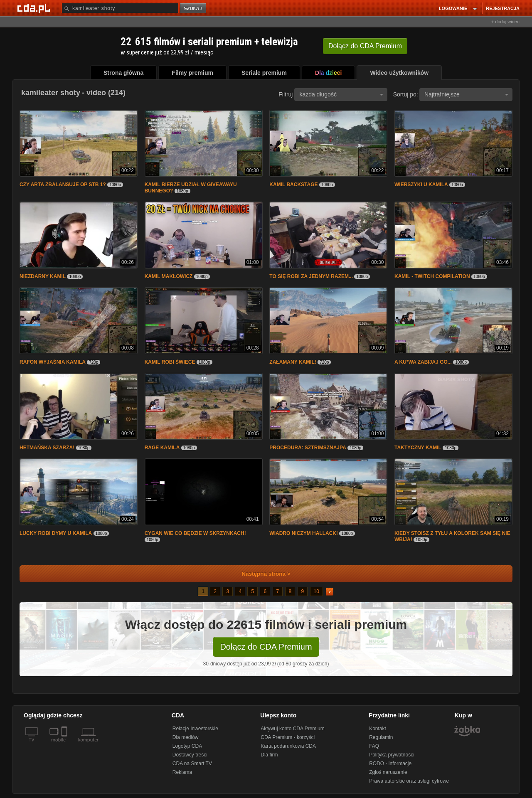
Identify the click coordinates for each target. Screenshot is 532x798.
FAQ (374, 746)
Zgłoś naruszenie (388, 772)
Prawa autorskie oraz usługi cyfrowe (409, 781)
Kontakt (378, 729)
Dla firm (269, 755)
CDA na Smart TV (192, 764)
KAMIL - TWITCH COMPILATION (432, 276)
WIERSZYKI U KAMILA (421, 185)
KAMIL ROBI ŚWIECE (170, 362)
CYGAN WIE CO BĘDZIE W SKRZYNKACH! (195, 533)
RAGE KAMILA (162, 448)
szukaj (194, 9)
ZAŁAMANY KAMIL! (293, 362)
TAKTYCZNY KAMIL (418, 448)
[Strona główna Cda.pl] (35, 8)
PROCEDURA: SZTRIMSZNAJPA (308, 448)
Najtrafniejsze (466, 94)
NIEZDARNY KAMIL (43, 276)
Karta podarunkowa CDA (288, 746)
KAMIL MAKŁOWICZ (169, 276)
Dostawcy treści (190, 755)
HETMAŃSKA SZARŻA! (47, 448)
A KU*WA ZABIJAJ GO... (424, 362)
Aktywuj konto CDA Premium (292, 729)
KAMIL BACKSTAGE (293, 185)
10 (316, 591)
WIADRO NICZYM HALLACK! (304, 533)
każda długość (341, 94)
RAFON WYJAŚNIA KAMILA (53, 362)
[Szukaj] (120, 8)
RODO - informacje (390, 764)
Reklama (182, 772)
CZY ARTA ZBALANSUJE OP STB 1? (63, 185)
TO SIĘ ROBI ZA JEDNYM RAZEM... (312, 276)
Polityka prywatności (392, 755)
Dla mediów (186, 737)
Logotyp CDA (187, 746)
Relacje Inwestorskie (195, 729)
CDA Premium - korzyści (288, 737)
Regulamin (381, 737)
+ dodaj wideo (505, 22)
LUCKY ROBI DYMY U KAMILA (56, 533)
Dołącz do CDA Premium (266, 647)
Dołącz (365, 46)
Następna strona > (260, 574)
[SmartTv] (65, 745)
